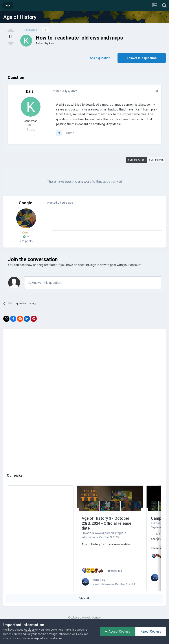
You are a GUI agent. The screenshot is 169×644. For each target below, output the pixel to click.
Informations (90, 537)
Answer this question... (46, 283)
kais (52, 43)
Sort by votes (136, 160)
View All (84, 598)
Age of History (20, 17)
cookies (29, 630)
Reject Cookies (151, 631)
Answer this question (142, 58)
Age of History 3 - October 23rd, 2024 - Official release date (107, 523)
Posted (64, 91)
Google (25, 203)
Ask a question (100, 58)
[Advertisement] (103, 220)
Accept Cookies (117, 631)
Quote (70, 133)
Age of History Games (48, 638)
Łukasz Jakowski (93, 533)
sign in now (98, 265)
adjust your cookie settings (40, 634)
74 (26, 237)
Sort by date (156, 160)
